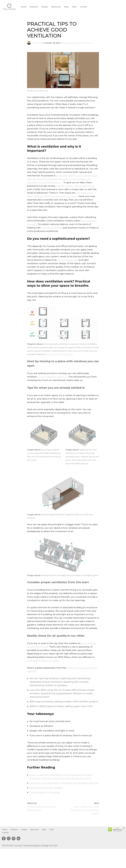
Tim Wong (37, 43)
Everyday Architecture (83, 43)
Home (24, 7)
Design (45, 7)
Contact (85, 7)
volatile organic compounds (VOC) (75, 188)
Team (75, 7)
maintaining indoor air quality (43, 673)
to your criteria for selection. (53, 382)
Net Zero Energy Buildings (69, 359)
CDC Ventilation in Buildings (45, 811)
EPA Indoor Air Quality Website (47, 806)
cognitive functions (52, 231)
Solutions (34, 7)
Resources (57, 7)
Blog (67, 7)
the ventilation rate (73, 264)
